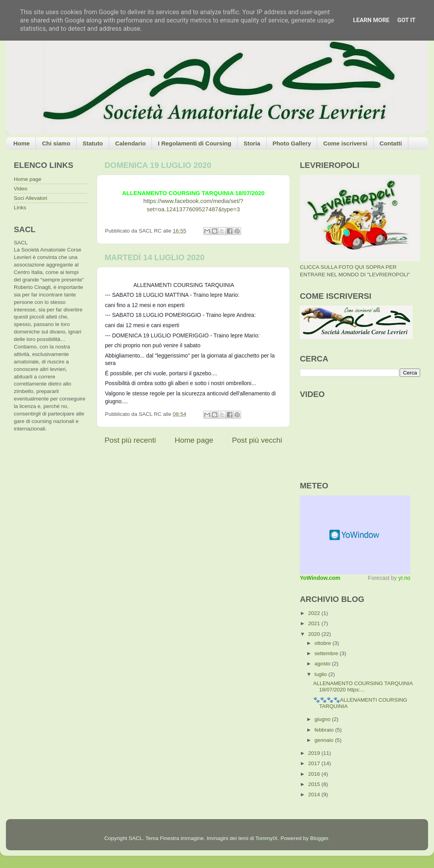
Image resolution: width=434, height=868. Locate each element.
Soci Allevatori (31, 198)
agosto (323, 664)
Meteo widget (355, 535)
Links (20, 208)
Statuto (93, 143)
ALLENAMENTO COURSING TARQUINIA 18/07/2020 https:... (363, 686)
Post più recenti (130, 440)
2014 (315, 794)
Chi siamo (56, 143)
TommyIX (266, 838)
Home (22, 143)
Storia (252, 143)
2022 (315, 613)
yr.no (404, 578)
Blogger (319, 838)
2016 (315, 774)
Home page (194, 440)
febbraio (325, 730)
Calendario (131, 143)
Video (21, 189)
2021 (315, 623)
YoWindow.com (320, 578)
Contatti (391, 143)
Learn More (371, 20)
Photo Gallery (292, 143)
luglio (321, 674)
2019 (315, 753)
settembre (327, 653)
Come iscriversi (345, 143)
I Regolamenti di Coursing (195, 143)
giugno (323, 719)
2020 (315, 634)
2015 (315, 784)
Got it (406, 20)
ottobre (324, 643)
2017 (315, 763)
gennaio (325, 740)
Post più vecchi (257, 440)
